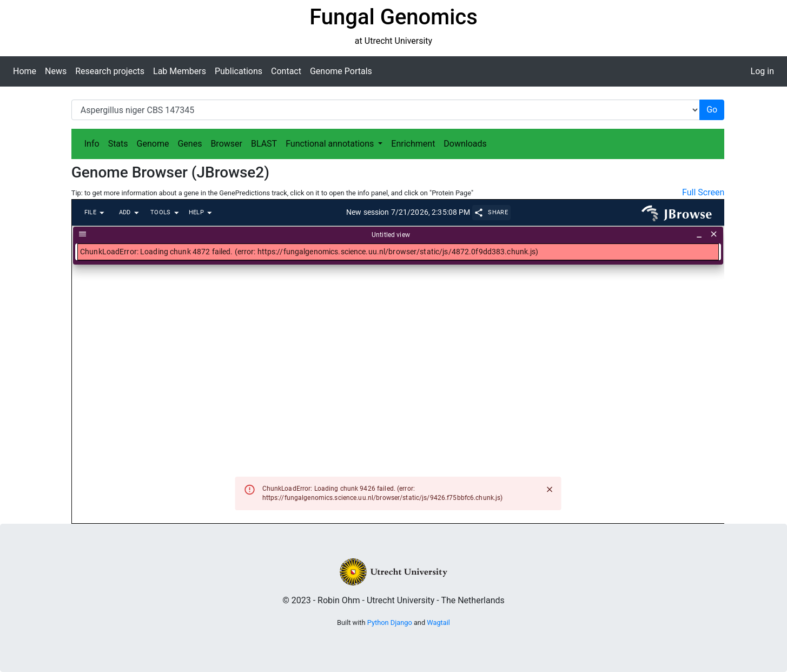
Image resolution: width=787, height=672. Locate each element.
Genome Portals (341, 71)
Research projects (110, 71)
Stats (118, 144)
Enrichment (413, 144)
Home (25, 71)
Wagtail (438, 622)
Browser (226, 144)
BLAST (264, 144)
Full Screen (703, 192)
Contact (286, 71)
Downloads (465, 144)
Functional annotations (331, 144)
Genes (190, 144)
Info (92, 144)
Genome (153, 144)
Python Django (390, 622)
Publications (239, 71)
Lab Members (180, 71)
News (56, 71)
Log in (762, 71)
